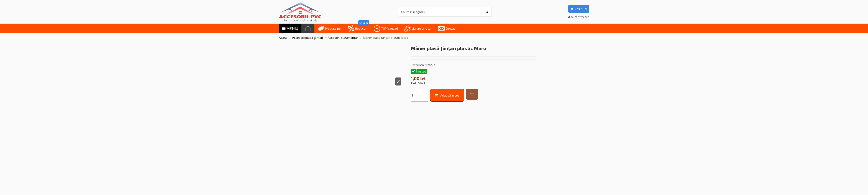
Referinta (417, 65)
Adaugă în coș (447, 95)
